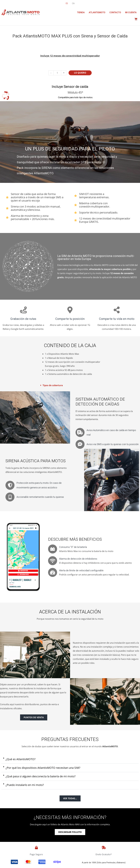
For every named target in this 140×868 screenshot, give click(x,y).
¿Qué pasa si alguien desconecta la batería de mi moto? (41, 777)
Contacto (115, 12)
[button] (70, 385)
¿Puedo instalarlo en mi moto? (25, 785)
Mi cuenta (131, 12)
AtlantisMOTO (97, 12)
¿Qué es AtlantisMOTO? (21, 760)
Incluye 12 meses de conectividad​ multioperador (70, 56)
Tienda (81, 12)
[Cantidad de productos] (57, 73)
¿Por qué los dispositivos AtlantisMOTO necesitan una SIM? (43, 768)
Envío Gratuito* (104, 855)
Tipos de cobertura (53, 385)
